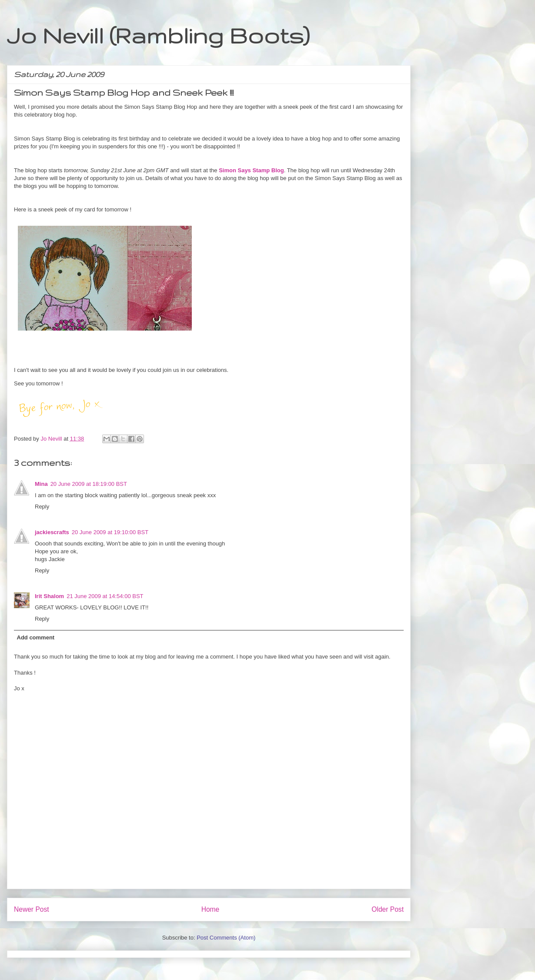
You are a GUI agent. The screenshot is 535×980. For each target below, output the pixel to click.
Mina (41, 484)
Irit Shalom (49, 596)
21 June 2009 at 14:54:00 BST (105, 596)
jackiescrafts (52, 532)
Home (211, 909)
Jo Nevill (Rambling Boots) (158, 35)
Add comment (36, 637)
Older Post (388, 909)
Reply (42, 507)
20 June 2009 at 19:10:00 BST (110, 532)
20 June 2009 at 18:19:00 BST (89, 484)
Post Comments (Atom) (226, 938)
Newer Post (32, 909)
